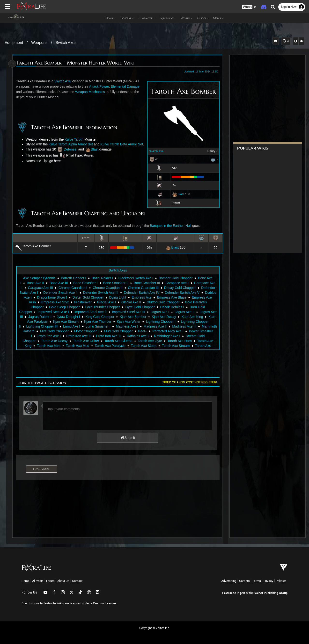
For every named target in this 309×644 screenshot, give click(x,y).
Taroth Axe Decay (61, 346)
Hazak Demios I (172, 312)
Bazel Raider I (102, 283)
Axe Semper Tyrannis (39, 283)
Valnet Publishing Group (271, 593)
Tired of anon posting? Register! (188, 387)
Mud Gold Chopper (146, 336)
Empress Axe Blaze (172, 302)
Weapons (39, 43)
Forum (50, 581)
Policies (281, 581)
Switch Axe (155, 151)
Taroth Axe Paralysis (113, 351)
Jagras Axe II (184, 317)
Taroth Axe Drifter (93, 346)
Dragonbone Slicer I (52, 302)
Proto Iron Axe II (98, 341)
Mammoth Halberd (48, 336)
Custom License (104, 603)
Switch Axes (66, 43)
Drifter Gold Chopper (88, 302)
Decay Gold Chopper (180, 293)
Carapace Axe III (40, 293)
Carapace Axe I (177, 288)
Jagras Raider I (40, 322)
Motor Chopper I (114, 336)
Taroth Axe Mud (81, 351)
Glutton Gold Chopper (163, 307)
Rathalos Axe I (157, 341)
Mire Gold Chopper (82, 336)
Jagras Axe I (160, 317)
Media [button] (218, 18)
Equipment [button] (168, 18)
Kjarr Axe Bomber (133, 322)
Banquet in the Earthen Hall (172, 230)
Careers (244, 581)
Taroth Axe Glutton (126, 346)
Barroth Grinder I (73, 283)
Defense (71, 154)
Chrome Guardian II (107, 293)
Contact (77, 581)
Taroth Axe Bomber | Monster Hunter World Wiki (76, 63)
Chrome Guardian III (143, 293)
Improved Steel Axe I (53, 317)
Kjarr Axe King (192, 322)
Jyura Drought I (68, 322)
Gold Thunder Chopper (102, 312)
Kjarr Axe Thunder (98, 326)
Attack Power (100, 86)
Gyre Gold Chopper (140, 312)
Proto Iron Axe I (69, 341)
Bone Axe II (35, 288)
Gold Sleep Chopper (64, 312)
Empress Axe (141, 302)
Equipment (14, 43)
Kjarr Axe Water (128, 326)
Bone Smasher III (147, 288)
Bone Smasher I (85, 288)
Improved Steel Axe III (128, 317)
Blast (180, 194)
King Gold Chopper (100, 322)
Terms (257, 581)
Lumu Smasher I (110, 331)
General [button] (127, 18)
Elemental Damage (126, 86)
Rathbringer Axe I (187, 341)
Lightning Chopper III (54, 331)
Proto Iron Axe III (128, 341)
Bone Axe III (59, 288)
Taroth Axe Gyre (157, 346)
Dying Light (118, 302)
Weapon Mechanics (91, 92)
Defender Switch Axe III (101, 297)
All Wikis (38, 581)
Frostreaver (83, 307)
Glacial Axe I (106, 307)
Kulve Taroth (75, 139)
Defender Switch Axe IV (141, 297)
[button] (249, 7)
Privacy (268, 581)
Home (26, 581)
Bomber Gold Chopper (175, 283)
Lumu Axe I (83, 331)
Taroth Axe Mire (52, 351)
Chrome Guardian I (73, 293)
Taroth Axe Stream (179, 351)
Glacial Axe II (131, 307)
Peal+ (170, 336)
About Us (63, 581)
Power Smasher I (39, 341)
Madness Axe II (167, 331)
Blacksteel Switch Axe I (136, 283)
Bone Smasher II (115, 288)
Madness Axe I (139, 331)
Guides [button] (203, 18)
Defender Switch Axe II (60, 297)
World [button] (187, 18)
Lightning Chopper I (161, 326)
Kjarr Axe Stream (66, 326)
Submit (127, 443)
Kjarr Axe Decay (164, 322)
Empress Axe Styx (55, 307)
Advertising (229, 581)
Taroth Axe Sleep (147, 351)
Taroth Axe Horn (187, 346)
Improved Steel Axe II (90, 317)
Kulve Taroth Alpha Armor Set (74, 144)
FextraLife (229, 593)
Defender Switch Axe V (182, 297)
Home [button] (111, 18)
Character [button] (147, 18)
